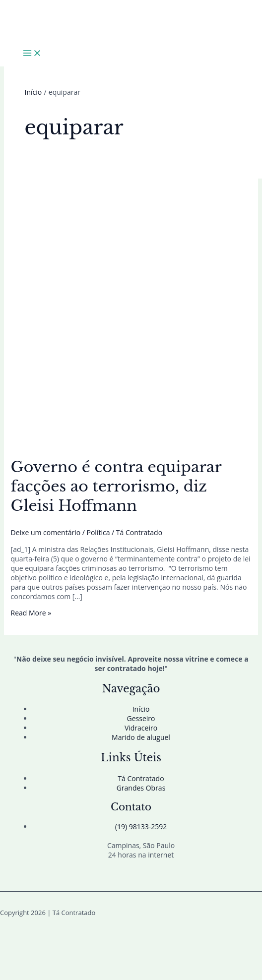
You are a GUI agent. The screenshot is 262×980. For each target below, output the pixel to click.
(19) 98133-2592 (141, 827)
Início (141, 709)
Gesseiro (141, 718)
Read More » (31, 613)
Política (98, 532)
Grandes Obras (141, 788)
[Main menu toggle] (32, 54)
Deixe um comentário (46, 532)
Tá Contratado (141, 778)
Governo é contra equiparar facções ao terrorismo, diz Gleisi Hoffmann (116, 486)
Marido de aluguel (141, 737)
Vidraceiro (141, 728)
